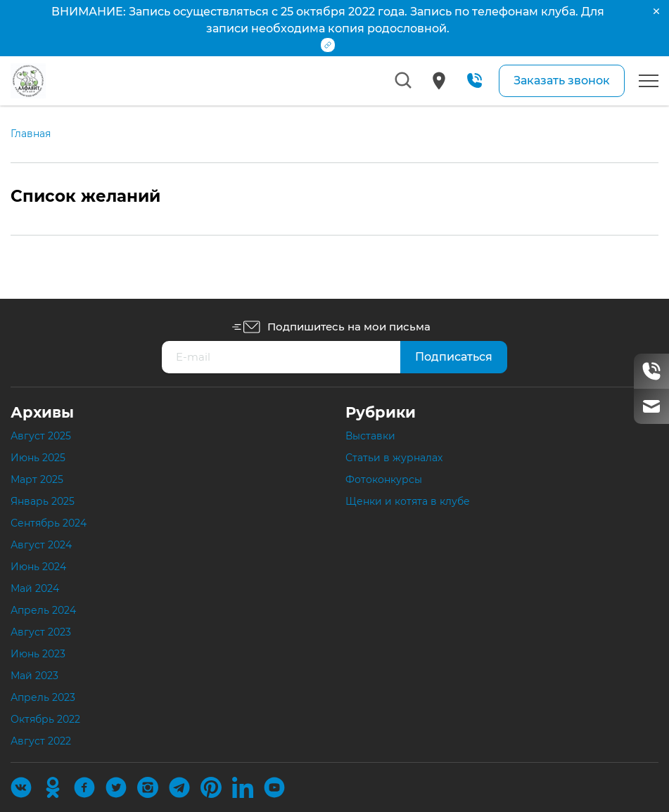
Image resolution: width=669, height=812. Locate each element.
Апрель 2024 (43, 610)
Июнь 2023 (38, 654)
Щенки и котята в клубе (408, 501)
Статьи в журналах (394, 458)
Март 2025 (37, 479)
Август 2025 (41, 436)
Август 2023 (41, 632)
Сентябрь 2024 (49, 523)
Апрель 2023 (43, 697)
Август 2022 (41, 741)
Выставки (370, 436)
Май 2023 (34, 676)
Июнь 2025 (38, 458)
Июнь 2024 (38, 567)
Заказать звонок (562, 80)
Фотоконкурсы (384, 479)
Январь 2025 (43, 501)
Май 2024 (35, 588)
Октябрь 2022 (45, 719)
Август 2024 (41, 545)
